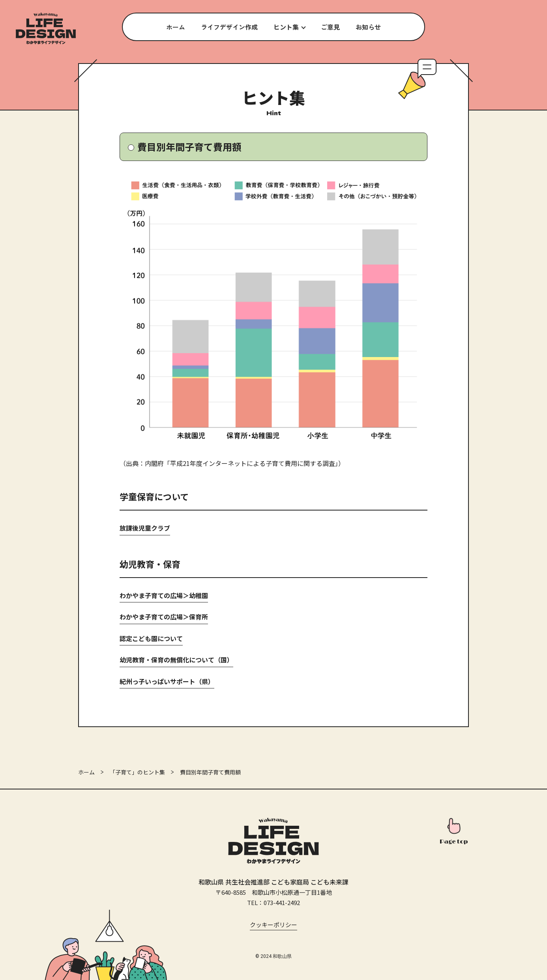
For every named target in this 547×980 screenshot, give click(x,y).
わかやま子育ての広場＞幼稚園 (164, 595)
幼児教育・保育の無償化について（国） (176, 660)
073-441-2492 (282, 902)
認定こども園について (151, 638)
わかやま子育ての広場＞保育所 (164, 617)
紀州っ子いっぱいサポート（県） (167, 681)
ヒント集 (286, 27)
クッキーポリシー (273, 925)
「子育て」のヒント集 (137, 772)
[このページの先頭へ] (454, 832)
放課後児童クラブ (145, 528)
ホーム (86, 772)
